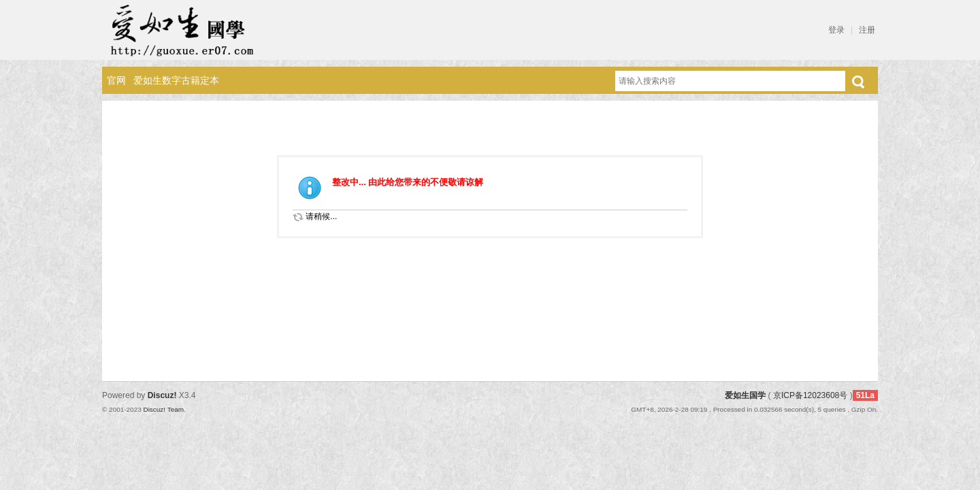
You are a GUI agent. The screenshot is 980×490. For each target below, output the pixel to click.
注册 (867, 30)
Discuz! (162, 395)
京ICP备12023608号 (810, 395)
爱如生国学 (745, 395)
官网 (116, 80)
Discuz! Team (163, 409)
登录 (836, 30)
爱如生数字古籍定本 (176, 80)
